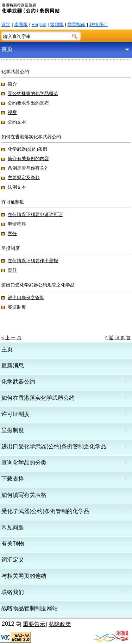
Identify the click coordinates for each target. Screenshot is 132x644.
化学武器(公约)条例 (28, 149)
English (39, 24)
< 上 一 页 (11, 338)
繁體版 (57, 24)
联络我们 (99, 24)
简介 (12, 84)
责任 (12, 233)
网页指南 (76, 24)
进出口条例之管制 (26, 298)
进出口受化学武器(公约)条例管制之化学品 (54, 446)
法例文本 (17, 187)
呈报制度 (13, 430)
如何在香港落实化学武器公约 (38, 398)
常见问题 (13, 527)
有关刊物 (13, 544)
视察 (12, 112)
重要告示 (34, 624)
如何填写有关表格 (24, 495)
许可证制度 (15, 414)
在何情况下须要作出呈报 (33, 261)
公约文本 (17, 122)
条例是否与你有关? (27, 168)
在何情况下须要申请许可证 (35, 214)
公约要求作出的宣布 (28, 103)
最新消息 (13, 365)
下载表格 (13, 479)
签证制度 (17, 307)
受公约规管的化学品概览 (33, 93)
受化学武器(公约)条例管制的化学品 (46, 511)
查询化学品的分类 (24, 463)
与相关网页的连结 (24, 576)
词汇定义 (13, 560)
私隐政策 (60, 624)
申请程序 (17, 224)
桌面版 (21, 24)
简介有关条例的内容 (28, 159)
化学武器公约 (18, 382)
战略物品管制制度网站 (30, 608)
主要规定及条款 (24, 178)
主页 (7, 349)
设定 (6, 24)
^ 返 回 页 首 (118, 338)
